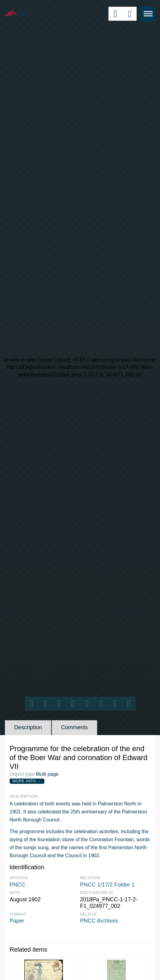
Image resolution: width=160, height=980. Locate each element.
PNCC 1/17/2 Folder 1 (107, 885)
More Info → (27, 781)
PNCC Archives (99, 921)
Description (28, 727)
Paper (17, 921)
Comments (74, 727)
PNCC (17, 885)
